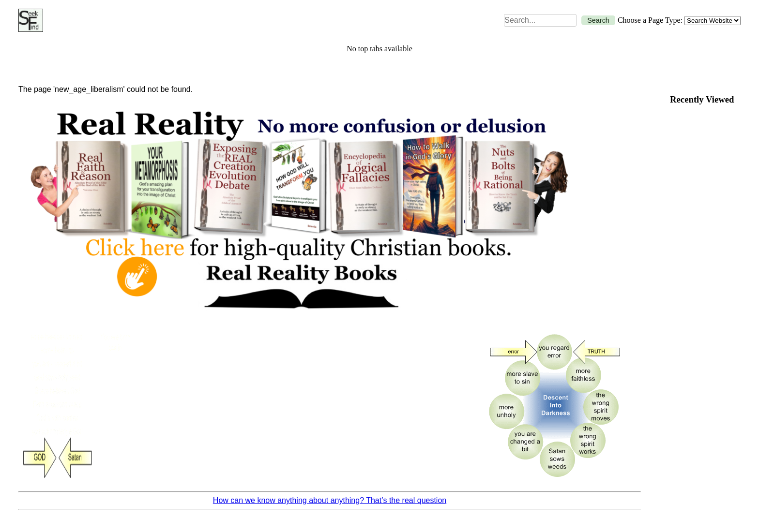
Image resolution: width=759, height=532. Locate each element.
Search (598, 20)
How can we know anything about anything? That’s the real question (330, 500)
